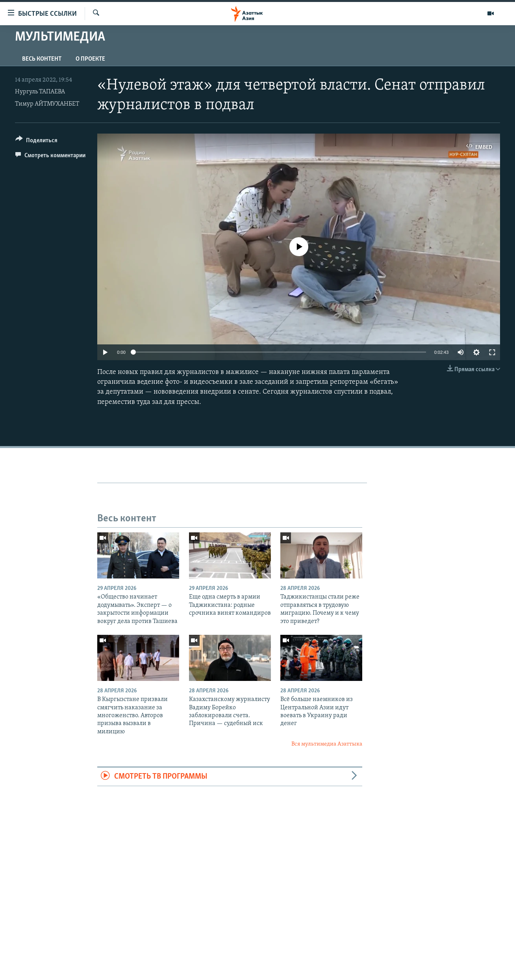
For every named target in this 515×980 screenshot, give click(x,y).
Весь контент (42, 59)
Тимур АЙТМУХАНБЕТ (47, 104)
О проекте (90, 59)
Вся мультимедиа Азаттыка (327, 744)
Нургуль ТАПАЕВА (40, 92)
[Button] (36, 142)
